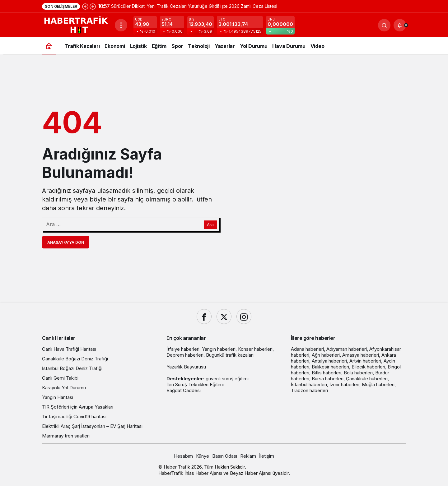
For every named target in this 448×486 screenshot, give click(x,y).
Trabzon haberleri (309, 390)
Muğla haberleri (378, 384)
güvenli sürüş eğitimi (227, 379)
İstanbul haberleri (309, 384)
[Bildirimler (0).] (400, 25)
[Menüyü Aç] (121, 25)
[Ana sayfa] (49, 46)
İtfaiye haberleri (183, 349)
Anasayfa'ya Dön (66, 242)
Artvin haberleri (365, 361)
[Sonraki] (93, 6)
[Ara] (384, 25)
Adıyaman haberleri (347, 349)
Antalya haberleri (329, 361)
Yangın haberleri (219, 349)
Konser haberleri (255, 349)
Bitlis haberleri (327, 373)
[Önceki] (85, 6)
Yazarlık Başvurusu (186, 367)
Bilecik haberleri (368, 367)
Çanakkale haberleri (367, 379)
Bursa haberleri (328, 379)
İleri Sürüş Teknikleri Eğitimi (195, 384)
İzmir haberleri (344, 384)
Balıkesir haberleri (330, 367)
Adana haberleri (307, 349)
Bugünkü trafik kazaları (230, 355)
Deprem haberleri (185, 355)
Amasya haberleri (361, 355)
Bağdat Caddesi (184, 390)
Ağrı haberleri (326, 355)
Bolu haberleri (358, 373)
